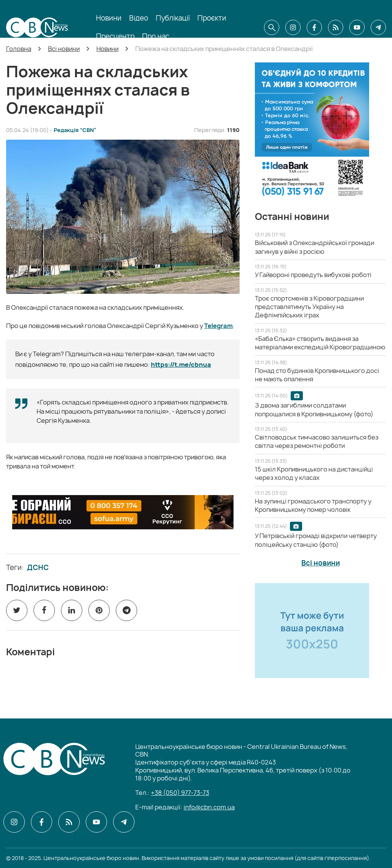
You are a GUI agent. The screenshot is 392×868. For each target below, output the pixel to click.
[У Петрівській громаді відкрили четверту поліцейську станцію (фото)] (316, 540)
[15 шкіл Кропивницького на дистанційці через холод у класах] (314, 473)
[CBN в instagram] (293, 27)
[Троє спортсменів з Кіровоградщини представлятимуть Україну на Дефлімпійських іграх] (309, 307)
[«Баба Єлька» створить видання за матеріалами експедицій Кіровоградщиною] (320, 343)
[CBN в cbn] (336, 27)
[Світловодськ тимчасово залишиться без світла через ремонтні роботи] (317, 441)
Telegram (218, 326)
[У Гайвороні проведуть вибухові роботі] (313, 275)
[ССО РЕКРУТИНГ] (123, 512)
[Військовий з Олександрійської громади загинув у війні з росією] (314, 247)
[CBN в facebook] (314, 27)
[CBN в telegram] (378, 27)
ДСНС (38, 568)
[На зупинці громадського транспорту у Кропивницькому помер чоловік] (313, 505)
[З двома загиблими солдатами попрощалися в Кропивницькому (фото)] (314, 409)
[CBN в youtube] (357, 27)
